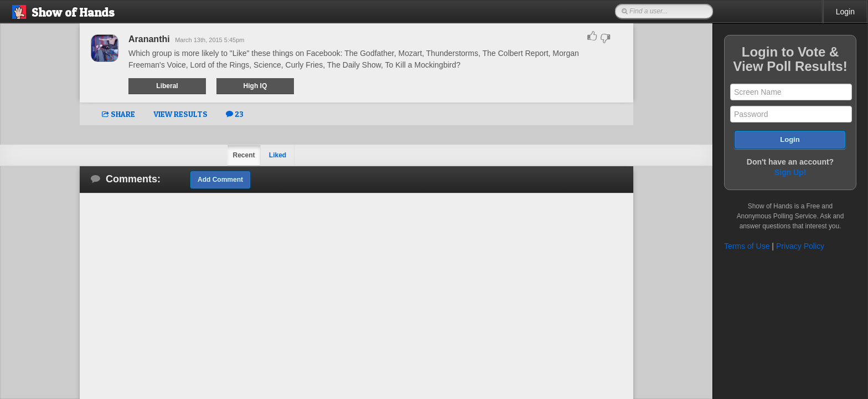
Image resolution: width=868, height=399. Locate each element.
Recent (244, 155)
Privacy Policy (800, 246)
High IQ (255, 86)
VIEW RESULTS (180, 114)
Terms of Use (747, 246)
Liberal (167, 86)
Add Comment (220, 180)
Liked (278, 155)
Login (845, 12)
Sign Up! (790, 172)
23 (235, 114)
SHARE (118, 114)
